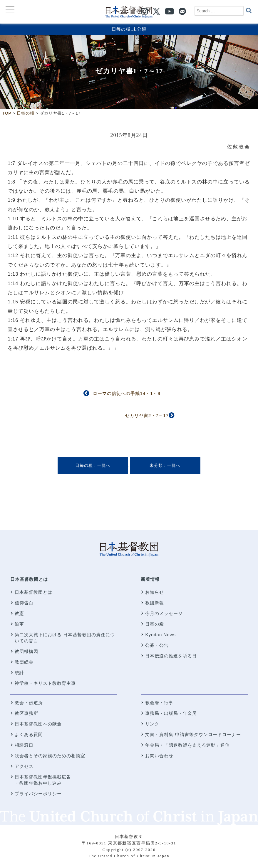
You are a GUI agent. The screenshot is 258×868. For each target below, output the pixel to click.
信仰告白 (24, 603)
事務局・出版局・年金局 (171, 713)
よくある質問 (29, 734)
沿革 (19, 624)
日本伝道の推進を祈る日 (171, 656)
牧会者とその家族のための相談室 (50, 756)
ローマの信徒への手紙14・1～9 (127, 393)
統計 (19, 673)
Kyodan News (160, 635)
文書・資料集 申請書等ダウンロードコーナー (193, 734)
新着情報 (150, 579)
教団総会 (24, 662)
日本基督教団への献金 (38, 724)
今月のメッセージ (164, 613)
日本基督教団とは (29, 579)
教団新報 (155, 603)
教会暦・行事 (159, 703)
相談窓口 (24, 745)
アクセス (24, 766)
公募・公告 (157, 645)
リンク (152, 724)
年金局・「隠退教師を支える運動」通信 (187, 745)
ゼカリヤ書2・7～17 (147, 415)
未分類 (139, 29)
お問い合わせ (159, 756)
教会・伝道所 (29, 703)
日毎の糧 (121, 29)
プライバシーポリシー (38, 794)
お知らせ (155, 592)
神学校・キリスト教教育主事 (45, 683)
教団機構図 (26, 651)
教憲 (19, 613)
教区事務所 (26, 713)
